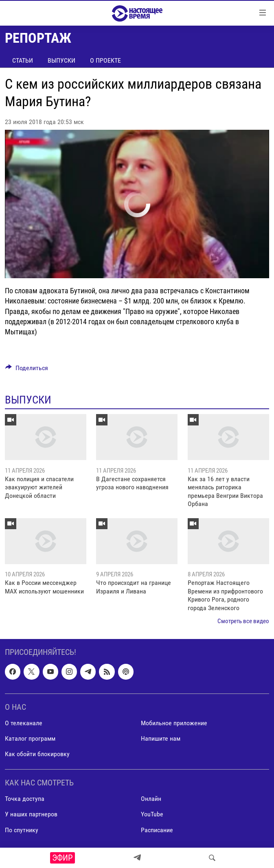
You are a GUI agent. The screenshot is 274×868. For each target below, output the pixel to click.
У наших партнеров (31, 815)
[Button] (27, 370)
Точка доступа (25, 799)
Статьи (23, 60)
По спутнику (22, 830)
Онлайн (151, 799)
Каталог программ (30, 738)
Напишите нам (161, 738)
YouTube (152, 815)
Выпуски (61, 60)
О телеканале (24, 723)
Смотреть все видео (243, 621)
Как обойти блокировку (37, 754)
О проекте (105, 60)
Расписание (157, 830)
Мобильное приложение (174, 723)
